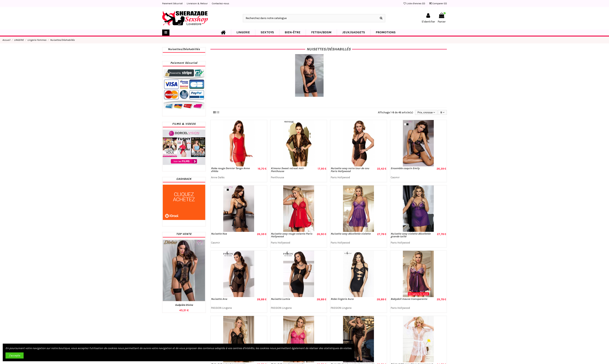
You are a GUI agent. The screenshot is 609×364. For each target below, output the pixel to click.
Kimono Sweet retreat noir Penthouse (287, 170)
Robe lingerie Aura (342, 299)
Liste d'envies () (415, 3)
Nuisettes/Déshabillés (184, 49)
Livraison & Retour (197, 3)
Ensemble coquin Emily (405, 168)
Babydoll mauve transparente (409, 299)
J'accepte (15, 355)
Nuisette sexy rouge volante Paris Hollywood (292, 235)
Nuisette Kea (219, 234)
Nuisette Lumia (280, 299)
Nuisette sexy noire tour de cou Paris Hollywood (350, 170)
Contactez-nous (220, 3)
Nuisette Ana (219, 299)
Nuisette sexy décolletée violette (351, 234)
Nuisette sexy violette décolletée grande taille (411, 235)
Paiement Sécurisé (173, 3)
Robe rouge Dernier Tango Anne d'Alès (230, 170)
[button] (243, 33)
